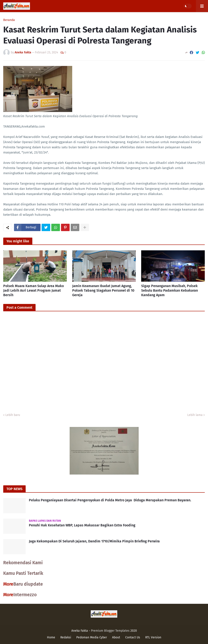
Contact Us (133, 637)
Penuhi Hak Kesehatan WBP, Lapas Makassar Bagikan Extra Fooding (82, 525)
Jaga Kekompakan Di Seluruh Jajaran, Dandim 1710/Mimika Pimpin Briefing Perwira (94, 541)
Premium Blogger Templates (110, 631)
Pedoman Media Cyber (92, 637)
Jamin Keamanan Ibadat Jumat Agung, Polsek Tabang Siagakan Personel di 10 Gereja (103, 290)
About (116, 637)
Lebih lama (195, 415)
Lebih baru (13, 415)
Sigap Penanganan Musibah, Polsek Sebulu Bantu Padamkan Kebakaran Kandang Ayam (170, 290)
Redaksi (66, 637)
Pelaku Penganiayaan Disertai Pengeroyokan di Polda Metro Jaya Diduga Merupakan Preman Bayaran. (110, 500)
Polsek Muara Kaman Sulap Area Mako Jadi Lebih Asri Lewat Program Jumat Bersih (34, 290)
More (8, 584)
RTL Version (153, 637)
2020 (134, 631)
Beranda (9, 20)
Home (51, 637)
